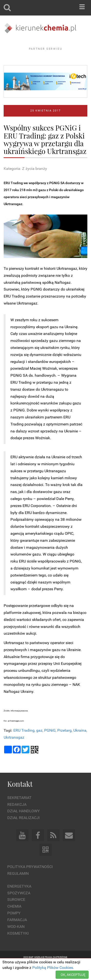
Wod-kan (16, 940)
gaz (39, 744)
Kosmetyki (18, 946)
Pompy (14, 926)
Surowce (16, 913)
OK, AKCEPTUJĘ (73, 975)
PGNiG (50, 744)
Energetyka (19, 900)
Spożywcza (19, 906)
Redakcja (17, 817)
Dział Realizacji (23, 831)
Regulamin (18, 887)
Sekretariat (19, 811)
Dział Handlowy (24, 824)
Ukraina (80, 744)
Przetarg (64, 744)
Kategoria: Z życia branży (25, 182)
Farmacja (17, 933)
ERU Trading (24, 744)
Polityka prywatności (30, 880)
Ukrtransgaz (14, 750)
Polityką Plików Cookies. (53, 968)
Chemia (14, 920)
